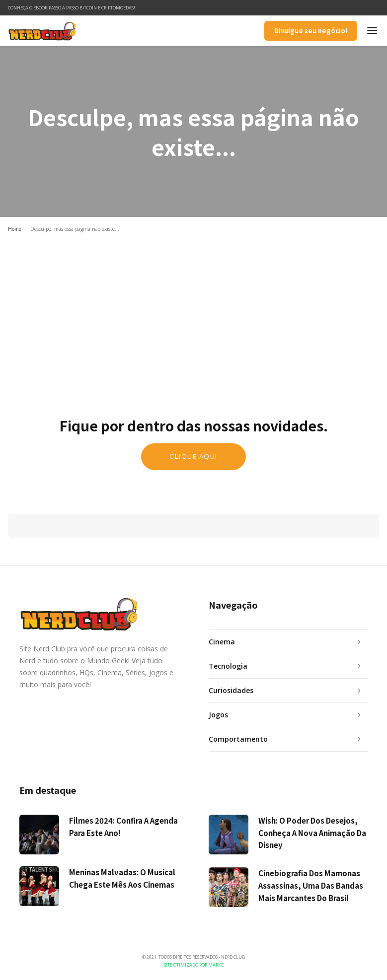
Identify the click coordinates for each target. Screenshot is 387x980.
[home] (42, 31)
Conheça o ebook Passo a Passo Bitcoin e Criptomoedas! (72, 8)
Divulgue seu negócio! (311, 31)
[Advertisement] (193, 314)
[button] (372, 31)
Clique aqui (193, 456)
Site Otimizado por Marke (194, 965)
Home (15, 229)
